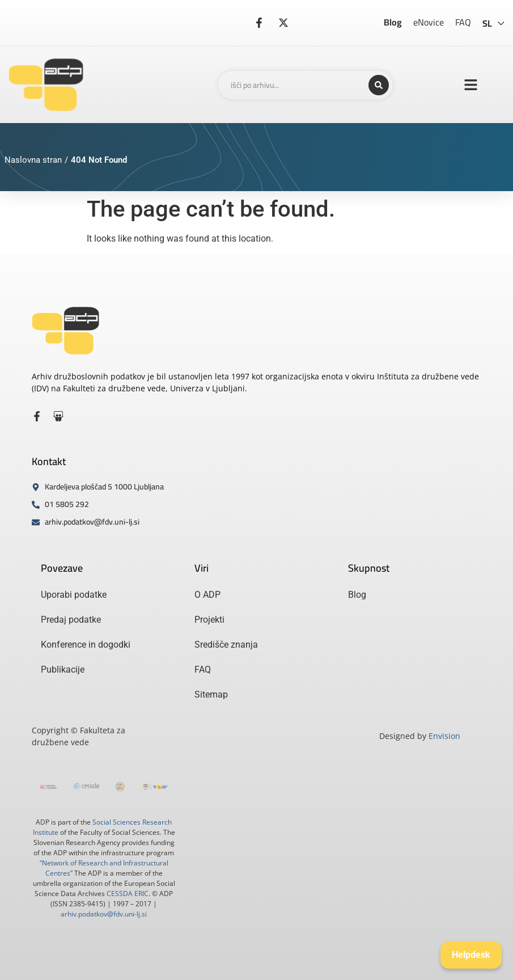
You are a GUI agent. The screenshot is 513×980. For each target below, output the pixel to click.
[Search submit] (379, 85)
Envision (444, 736)
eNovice (429, 22)
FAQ (463, 22)
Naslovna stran (33, 160)
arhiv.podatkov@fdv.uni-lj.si (104, 914)
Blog (393, 22)
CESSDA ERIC (128, 894)
